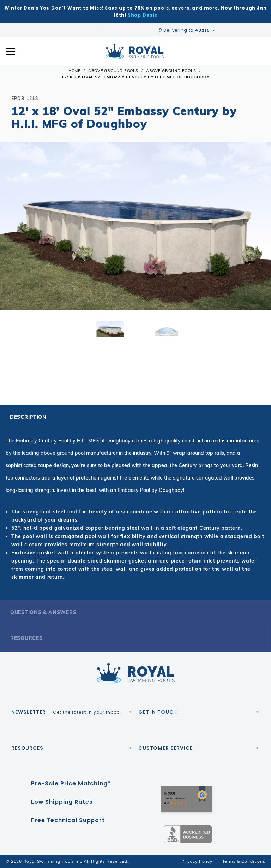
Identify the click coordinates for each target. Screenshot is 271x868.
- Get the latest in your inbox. (66, 712)
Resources (26, 638)
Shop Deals (143, 15)
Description (28, 417)
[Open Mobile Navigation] (10, 52)
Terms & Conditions (244, 861)
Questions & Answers (43, 612)
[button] (11, 237)
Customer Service (165, 748)
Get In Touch (158, 712)
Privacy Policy (197, 861)
